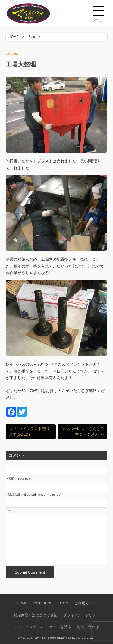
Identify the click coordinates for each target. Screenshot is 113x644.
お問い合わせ (88, 627)
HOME (14, 37)
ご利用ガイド (85, 603)
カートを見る (60, 627)
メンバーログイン (29, 627)
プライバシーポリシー (81, 615)
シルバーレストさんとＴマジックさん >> (83, 432)
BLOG (63, 603)
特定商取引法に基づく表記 (36, 615)
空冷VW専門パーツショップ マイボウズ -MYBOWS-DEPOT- (36, 14)
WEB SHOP (43, 603)
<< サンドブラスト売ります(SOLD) (29, 432)
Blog (32, 37)
